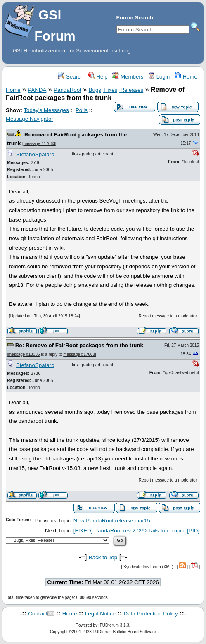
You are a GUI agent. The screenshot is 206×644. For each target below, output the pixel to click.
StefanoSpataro (35, 154)
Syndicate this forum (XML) (148, 567)
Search (71, 77)
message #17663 (39, 144)
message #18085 (24, 354)
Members (128, 77)
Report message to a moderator (168, 316)
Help (98, 77)
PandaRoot (67, 90)
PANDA (37, 90)
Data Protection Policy (151, 614)
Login (159, 77)
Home (186, 77)
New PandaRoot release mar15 (112, 521)
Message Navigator (30, 119)
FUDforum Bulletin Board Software (124, 632)
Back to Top (103, 557)
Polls (82, 110)
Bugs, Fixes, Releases (116, 90)
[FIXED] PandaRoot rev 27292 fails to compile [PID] (136, 531)
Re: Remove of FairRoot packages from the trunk (79, 345)
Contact (38, 614)
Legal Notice (100, 614)
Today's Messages (46, 110)
